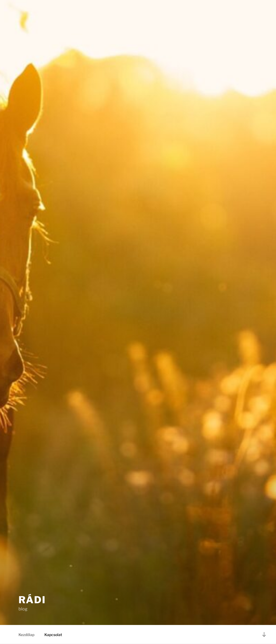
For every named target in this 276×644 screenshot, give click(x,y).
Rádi (32, 600)
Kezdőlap (26, 635)
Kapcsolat (53, 635)
